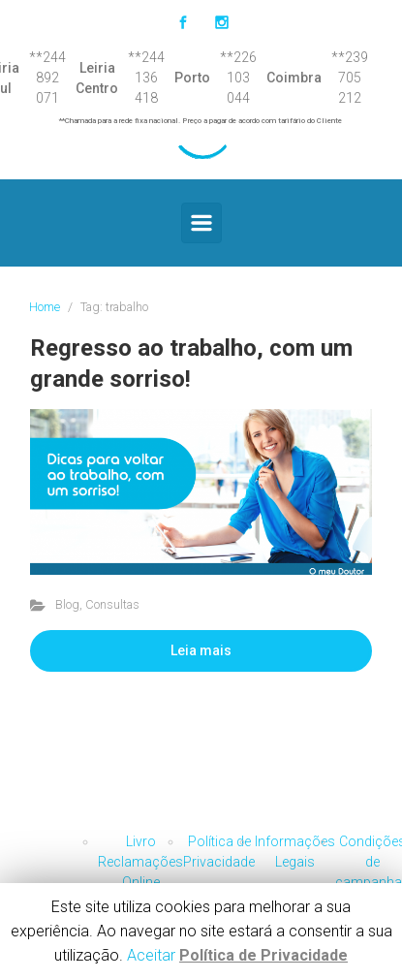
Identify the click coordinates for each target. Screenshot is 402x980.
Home (45, 307)
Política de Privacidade (263, 955)
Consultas (112, 604)
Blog (67, 604)
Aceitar (151, 955)
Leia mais (201, 650)
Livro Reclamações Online (140, 862)
